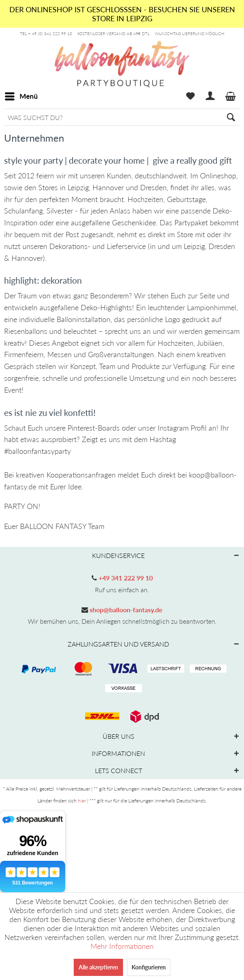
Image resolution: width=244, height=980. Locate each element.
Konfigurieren (149, 967)
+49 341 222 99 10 (125, 578)
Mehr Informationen (122, 946)
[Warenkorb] (231, 96)
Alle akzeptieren (98, 967)
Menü (21, 95)
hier (82, 801)
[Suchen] (231, 117)
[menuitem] (21, 96)
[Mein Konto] (211, 96)
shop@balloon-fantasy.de (125, 610)
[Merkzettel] (190, 96)
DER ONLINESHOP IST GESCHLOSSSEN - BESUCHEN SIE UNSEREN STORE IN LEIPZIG (122, 14)
